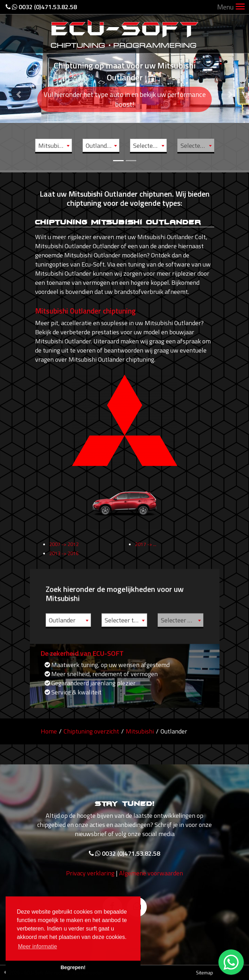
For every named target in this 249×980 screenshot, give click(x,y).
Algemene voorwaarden (151, 880)
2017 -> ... (146, 551)
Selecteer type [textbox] (150, 146)
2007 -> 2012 (64, 551)
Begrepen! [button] (73, 967)
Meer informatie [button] (37, 946)
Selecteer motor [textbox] (197, 146)
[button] (19, 85)
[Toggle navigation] (240, 7)
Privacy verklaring (90, 880)
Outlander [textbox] (99, 146)
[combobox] (54, 145)
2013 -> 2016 (64, 560)
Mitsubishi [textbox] (52, 146)
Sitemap (205, 972)
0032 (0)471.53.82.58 (41, 7)
